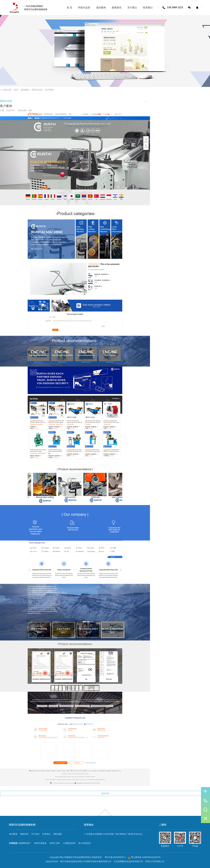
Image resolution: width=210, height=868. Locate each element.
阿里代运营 (37, 90)
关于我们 (35, 834)
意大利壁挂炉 (85, 843)
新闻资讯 (24, 834)
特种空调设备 (40, 843)
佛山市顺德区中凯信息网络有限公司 (77, 857)
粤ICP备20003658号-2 (115, 857)
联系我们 (46, 834)
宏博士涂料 (55, 843)
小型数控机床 (69, 843)
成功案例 (25, 90)
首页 (16, 90)
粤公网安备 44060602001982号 (144, 857)
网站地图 (58, 834)
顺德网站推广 (25, 843)
